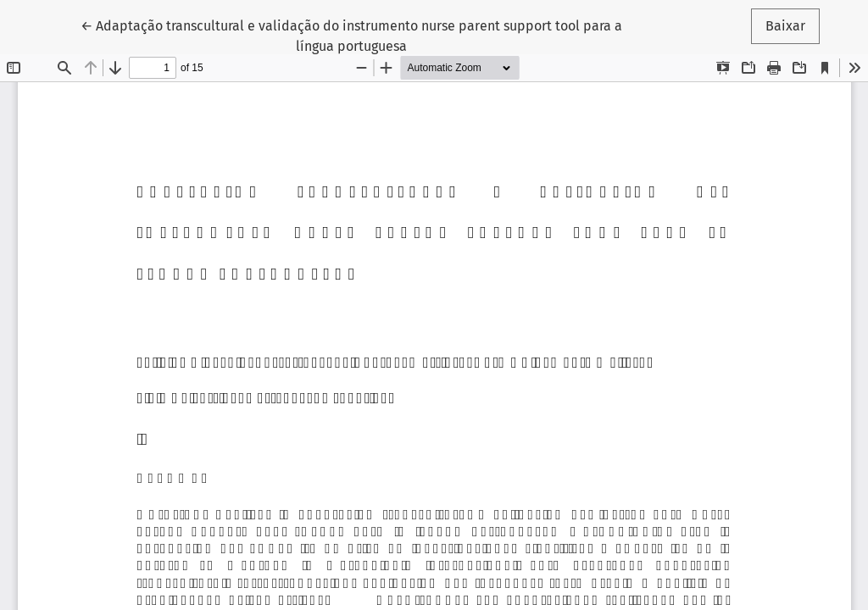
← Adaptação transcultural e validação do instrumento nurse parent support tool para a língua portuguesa (351, 35)
